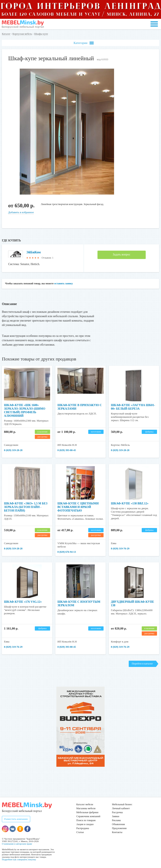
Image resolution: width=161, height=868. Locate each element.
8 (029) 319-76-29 (120, 549)
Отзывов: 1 (47, 258)
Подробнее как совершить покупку (19, 859)
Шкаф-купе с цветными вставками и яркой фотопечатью (78, 507)
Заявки (116, 816)
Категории (84, 43)
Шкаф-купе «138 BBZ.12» (130, 503)
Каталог (6, 34)
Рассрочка (117, 812)
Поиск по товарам (86, 820)
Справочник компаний (88, 816)
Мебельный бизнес (122, 804)
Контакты (117, 832)
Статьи (80, 832)
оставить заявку (64, 283)
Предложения (119, 828)
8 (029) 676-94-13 (67, 552)
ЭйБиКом (33, 252)
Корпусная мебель (22, 34)
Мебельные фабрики (87, 812)
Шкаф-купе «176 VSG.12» (23, 602)
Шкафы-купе (41, 34)
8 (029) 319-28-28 (13, 450)
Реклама (116, 820)
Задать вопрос (122, 255)
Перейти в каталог (142, 664)
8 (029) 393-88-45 (67, 450)
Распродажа (83, 828)
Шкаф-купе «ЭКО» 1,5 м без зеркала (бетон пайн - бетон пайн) (26, 507)
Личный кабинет (121, 808)
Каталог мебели (85, 804)
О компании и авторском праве (17, 844)
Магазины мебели (86, 808)
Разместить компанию (16, 819)
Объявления (118, 824)
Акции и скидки (85, 824)
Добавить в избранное (21, 212)
